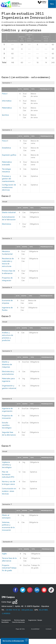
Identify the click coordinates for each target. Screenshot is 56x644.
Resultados (5, 622)
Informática (7, 101)
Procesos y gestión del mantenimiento (8, 179)
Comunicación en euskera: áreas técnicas (9, 491)
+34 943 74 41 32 (13, 610)
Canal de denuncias (18, 622)
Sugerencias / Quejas (35, 620)
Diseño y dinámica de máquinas (7, 364)
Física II (5, 141)
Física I (5, 94)
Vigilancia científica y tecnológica (7, 465)
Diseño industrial (9, 212)
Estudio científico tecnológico (7, 425)
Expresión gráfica (9, 155)
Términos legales (19, 620)
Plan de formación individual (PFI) (8, 474)
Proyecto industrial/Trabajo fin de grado (9, 568)
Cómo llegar (7, 602)
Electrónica (7, 224)
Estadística (6, 148)
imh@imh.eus (27, 610)
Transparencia (6, 620)
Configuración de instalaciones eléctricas (9, 187)
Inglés (4, 554)
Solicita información (13, 641)
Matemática (7, 108)
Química (5, 115)
